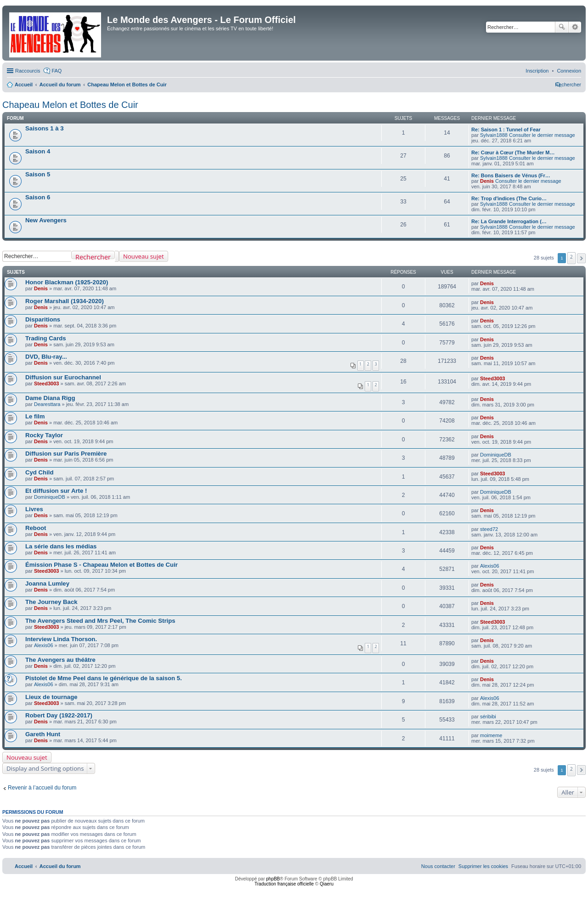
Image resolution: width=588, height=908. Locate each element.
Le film (35, 416)
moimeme (491, 735)
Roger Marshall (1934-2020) (65, 301)
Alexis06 (490, 566)
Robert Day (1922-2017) (59, 715)
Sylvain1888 (494, 135)
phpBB (273, 879)
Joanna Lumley (47, 584)
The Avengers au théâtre (60, 660)
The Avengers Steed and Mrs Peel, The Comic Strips (100, 621)
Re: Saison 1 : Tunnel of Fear (506, 130)
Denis (487, 181)
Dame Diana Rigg (50, 398)
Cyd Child (40, 472)
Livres (34, 509)
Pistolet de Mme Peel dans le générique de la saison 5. (104, 678)
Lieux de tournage (51, 697)
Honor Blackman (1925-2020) (67, 282)
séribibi (488, 716)
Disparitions (43, 319)
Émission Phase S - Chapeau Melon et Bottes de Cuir (102, 565)
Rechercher (562, 27)
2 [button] (571, 257)
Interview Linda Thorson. (61, 639)
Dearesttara (47, 404)
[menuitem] (569, 71)
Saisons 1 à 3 (45, 128)
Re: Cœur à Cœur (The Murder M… (513, 152)
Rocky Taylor (44, 435)
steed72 (489, 529)
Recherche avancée (575, 27)
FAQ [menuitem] (57, 71)
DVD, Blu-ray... (46, 357)
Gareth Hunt (43, 734)
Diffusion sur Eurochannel (63, 377)
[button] (581, 258)
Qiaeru (327, 884)
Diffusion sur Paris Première (66, 454)
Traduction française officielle (284, 884)
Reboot (36, 528)
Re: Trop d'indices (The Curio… (509, 198)
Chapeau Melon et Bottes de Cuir (70, 105)
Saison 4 (38, 151)
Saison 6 (38, 197)
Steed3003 (46, 384)
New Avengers (46, 220)
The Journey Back (51, 602)
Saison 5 (38, 174)
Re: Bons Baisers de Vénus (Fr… (511, 175)
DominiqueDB (496, 455)
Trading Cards (46, 338)
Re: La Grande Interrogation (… (509, 221)
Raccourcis (28, 71)
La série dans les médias (61, 546)
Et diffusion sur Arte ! (56, 491)
